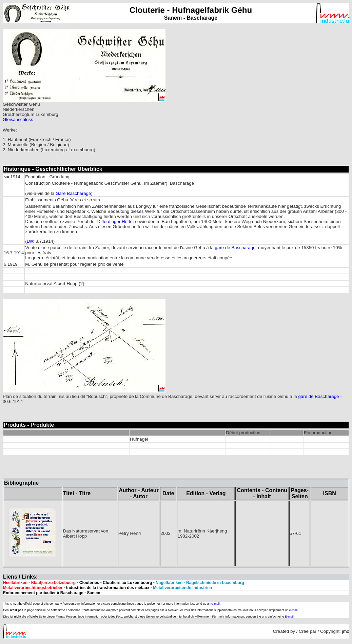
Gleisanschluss (18, 119)
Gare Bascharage (73, 193)
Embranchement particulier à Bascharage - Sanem (52, 593)
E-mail (289, 617)
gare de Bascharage (235, 248)
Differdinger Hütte (115, 222)
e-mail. (216, 604)
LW (30, 241)
